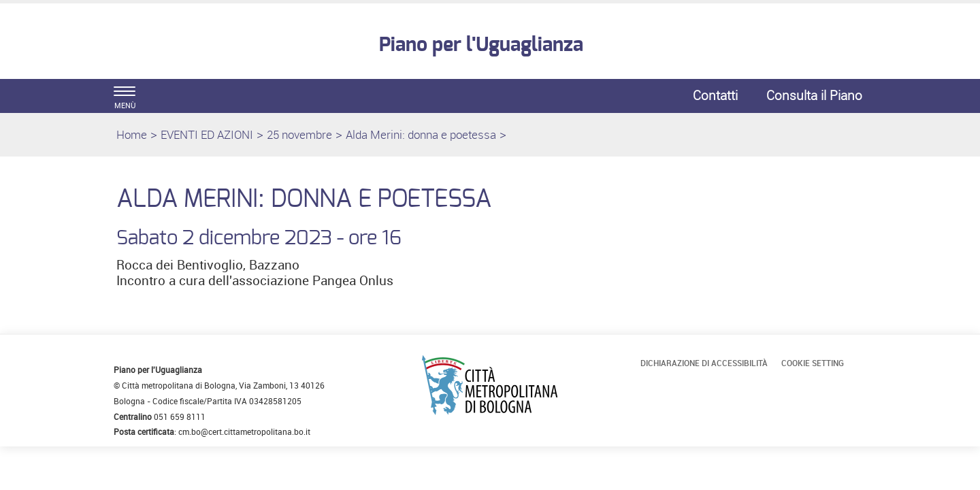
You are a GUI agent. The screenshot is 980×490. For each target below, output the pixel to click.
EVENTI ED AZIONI (207, 134)
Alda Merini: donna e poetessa (421, 134)
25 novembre (299, 134)
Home (132, 134)
